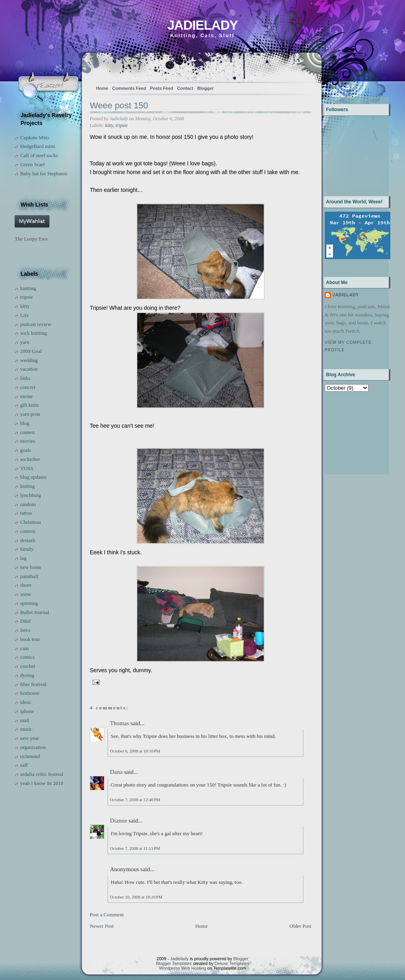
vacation (29, 369)
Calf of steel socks (39, 155)
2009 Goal (31, 351)
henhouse (30, 693)
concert (28, 387)
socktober (30, 459)
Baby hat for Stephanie (44, 173)
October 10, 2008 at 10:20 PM (136, 897)
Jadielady (202, 25)
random (28, 504)
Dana (116, 772)
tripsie (27, 297)
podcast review (36, 324)
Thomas (119, 723)
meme (26, 396)
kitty (25, 306)
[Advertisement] (349, 432)
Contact (185, 88)
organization (33, 747)
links (25, 378)
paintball (29, 576)
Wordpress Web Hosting (183, 968)
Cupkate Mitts (35, 137)
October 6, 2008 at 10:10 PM (135, 751)
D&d (25, 621)
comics (27, 657)
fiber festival (33, 684)
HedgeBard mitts (38, 146)
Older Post (300, 926)
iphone (27, 711)
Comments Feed (129, 88)
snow (26, 594)
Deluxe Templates (232, 963)
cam (25, 648)
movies (28, 441)
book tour (30, 639)
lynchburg (30, 495)
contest (27, 432)
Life (25, 315)
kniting (27, 486)
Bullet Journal (35, 612)
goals (26, 450)
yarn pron (30, 414)
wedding (29, 360)
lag (23, 558)
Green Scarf (32, 164)
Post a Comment (107, 915)
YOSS (27, 468)
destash (28, 540)
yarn (25, 342)
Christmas (31, 522)
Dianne (118, 821)
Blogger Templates (174, 963)
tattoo (26, 513)
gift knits (29, 405)
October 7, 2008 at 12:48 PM (135, 800)
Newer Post (102, 926)
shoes (26, 585)
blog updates (33, 477)
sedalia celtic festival (42, 774)
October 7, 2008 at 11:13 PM (135, 848)
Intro (25, 630)
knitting (28, 288)
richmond (30, 756)
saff (24, 765)
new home (31, 567)
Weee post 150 (119, 105)
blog (25, 423)
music (26, 729)
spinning (29, 603)
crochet (28, 666)
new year (29, 738)
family (27, 549)
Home (102, 88)
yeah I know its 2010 (42, 783)
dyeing (27, 675)
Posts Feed (162, 88)
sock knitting (34, 333)
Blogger (206, 88)
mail (25, 720)
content (28, 531)
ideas (26, 702)
